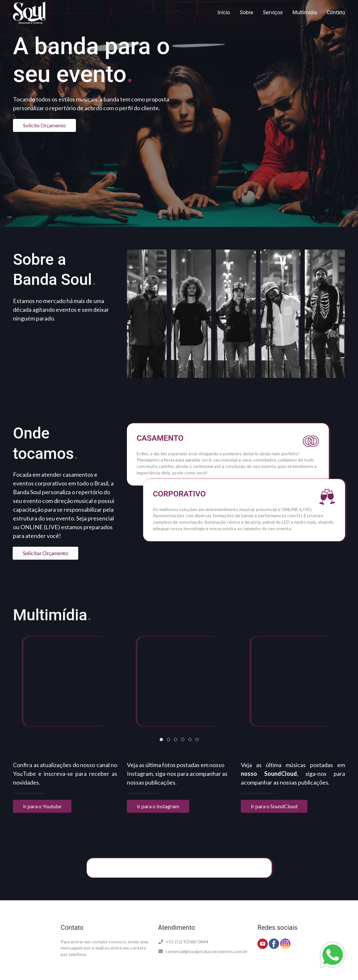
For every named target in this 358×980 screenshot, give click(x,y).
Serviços (273, 12)
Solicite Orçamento (44, 125)
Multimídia (305, 12)
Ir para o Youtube (42, 806)
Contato (336, 12)
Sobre (247, 12)
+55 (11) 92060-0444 (183, 942)
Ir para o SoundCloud (274, 806)
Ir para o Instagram (158, 806)
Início (224, 12)
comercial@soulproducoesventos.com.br (203, 951)
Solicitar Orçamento (46, 553)
